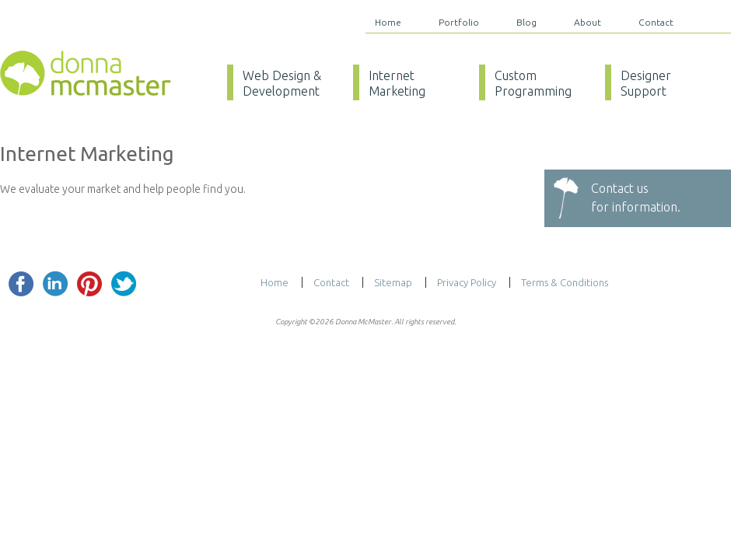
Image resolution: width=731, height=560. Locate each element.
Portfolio (459, 22)
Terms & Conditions (565, 282)
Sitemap (393, 282)
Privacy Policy (467, 282)
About (588, 22)
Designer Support (646, 83)
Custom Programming (533, 83)
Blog (526, 22)
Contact (656, 22)
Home (388, 22)
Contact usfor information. (636, 198)
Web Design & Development (282, 83)
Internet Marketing (397, 83)
